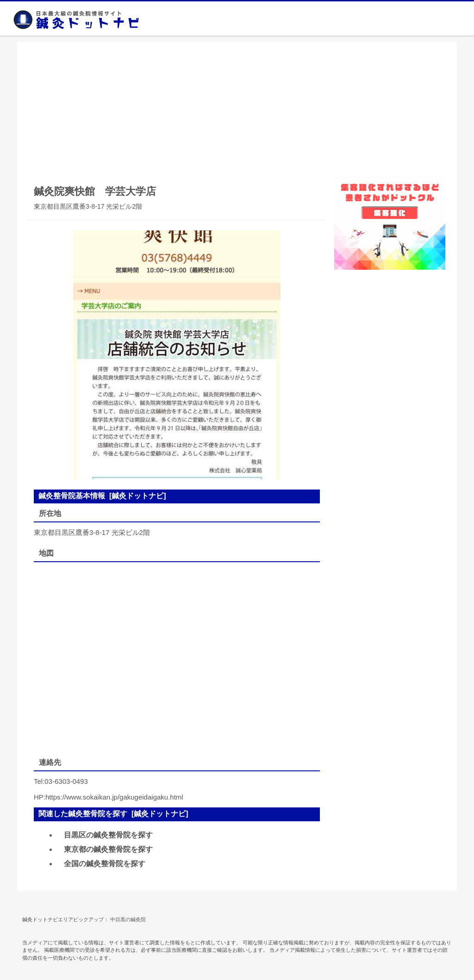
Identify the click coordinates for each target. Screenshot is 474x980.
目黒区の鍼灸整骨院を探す (108, 835)
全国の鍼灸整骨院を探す (105, 864)
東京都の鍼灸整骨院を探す (108, 849)
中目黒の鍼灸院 (128, 919)
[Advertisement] (237, 106)
